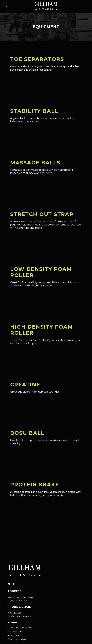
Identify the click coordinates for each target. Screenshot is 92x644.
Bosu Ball (27, 433)
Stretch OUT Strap (42, 214)
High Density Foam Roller (42, 330)
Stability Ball (34, 111)
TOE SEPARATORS (37, 59)
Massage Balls (35, 163)
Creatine (25, 384)
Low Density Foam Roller (41, 272)
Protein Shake (35, 485)
